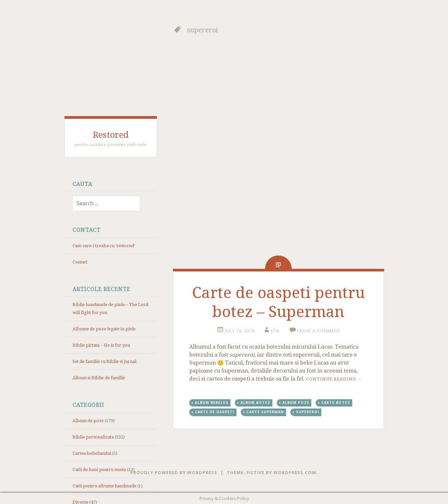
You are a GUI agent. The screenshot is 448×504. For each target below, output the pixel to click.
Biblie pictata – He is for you (101, 345)
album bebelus (212, 403)
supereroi (308, 412)
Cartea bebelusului (92, 453)
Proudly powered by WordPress (174, 472)
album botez (255, 403)
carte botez (336, 403)
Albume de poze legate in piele (104, 329)
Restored (111, 135)
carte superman (265, 412)
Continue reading (334, 379)
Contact (80, 262)
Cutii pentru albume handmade (104, 486)
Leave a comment (319, 331)
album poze (296, 403)
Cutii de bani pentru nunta (99, 470)
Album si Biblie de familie (99, 378)
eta (275, 331)
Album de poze (88, 421)
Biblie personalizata (93, 437)
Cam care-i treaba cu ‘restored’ (104, 246)
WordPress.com (295, 472)
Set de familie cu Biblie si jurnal (104, 361)
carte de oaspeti (215, 412)
